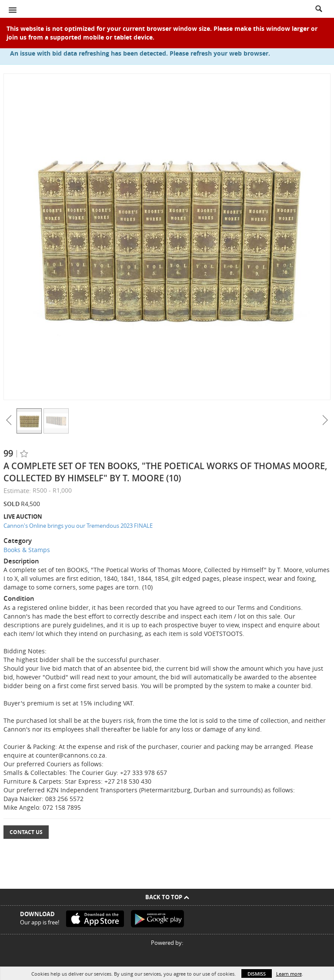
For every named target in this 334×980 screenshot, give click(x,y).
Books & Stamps (27, 550)
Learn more (289, 974)
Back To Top (167, 897)
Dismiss (257, 974)
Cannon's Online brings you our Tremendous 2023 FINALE (78, 526)
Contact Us (26, 832)
